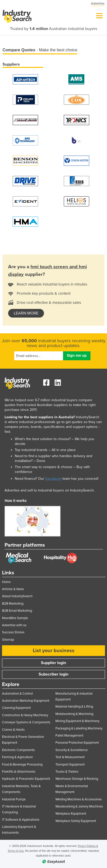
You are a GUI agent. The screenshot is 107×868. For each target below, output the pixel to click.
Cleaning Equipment (16, 708)
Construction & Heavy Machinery (25, 715)
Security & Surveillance (72, 750)
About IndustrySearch (17, 596)
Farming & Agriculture (17, 757)
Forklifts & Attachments (19, 772)
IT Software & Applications (21, 820)
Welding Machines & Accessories (79, 799)
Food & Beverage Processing (22, 765)
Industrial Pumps (14, 799)
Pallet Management (69, 736)
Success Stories (13, 632)
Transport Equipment (70, 765)
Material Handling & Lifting (74, 707)
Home (6, 582)
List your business (54, 651)
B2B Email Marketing (17, 611)
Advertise (98, 4)
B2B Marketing (13, 604)
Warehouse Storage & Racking (77, 779)
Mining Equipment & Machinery (77, 721)
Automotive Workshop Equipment (26, 701)
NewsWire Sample (15, 618)
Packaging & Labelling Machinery (79, 728)
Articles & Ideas (13, 589)
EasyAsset (53, 479)
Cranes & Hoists (13, 730)
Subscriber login (53, 674)
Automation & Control (17, 694)
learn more (26, 313)
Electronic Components (18, 750)
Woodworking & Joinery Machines (79, 806)
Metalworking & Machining (74, 714)
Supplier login (53, 663)
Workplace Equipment (71, 814)
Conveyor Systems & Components (26, 722)
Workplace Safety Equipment (76, 821)
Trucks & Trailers (67, 772)
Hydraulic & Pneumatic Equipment (26, 779)
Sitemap (8, 640)
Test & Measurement (70, 757)
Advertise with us (14, 625)
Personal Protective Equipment (77, 743)
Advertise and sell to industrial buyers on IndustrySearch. (50, 490)
